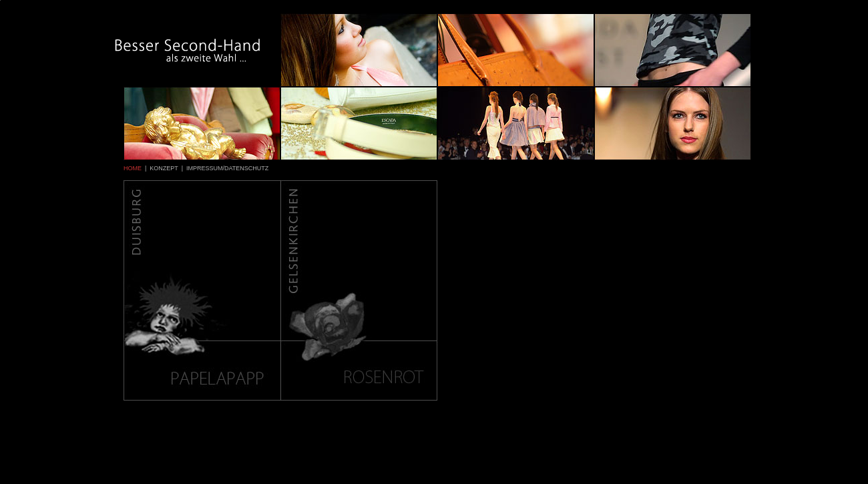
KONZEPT (164, 168)
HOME (133, 168)
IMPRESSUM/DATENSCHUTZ (227, 168)
